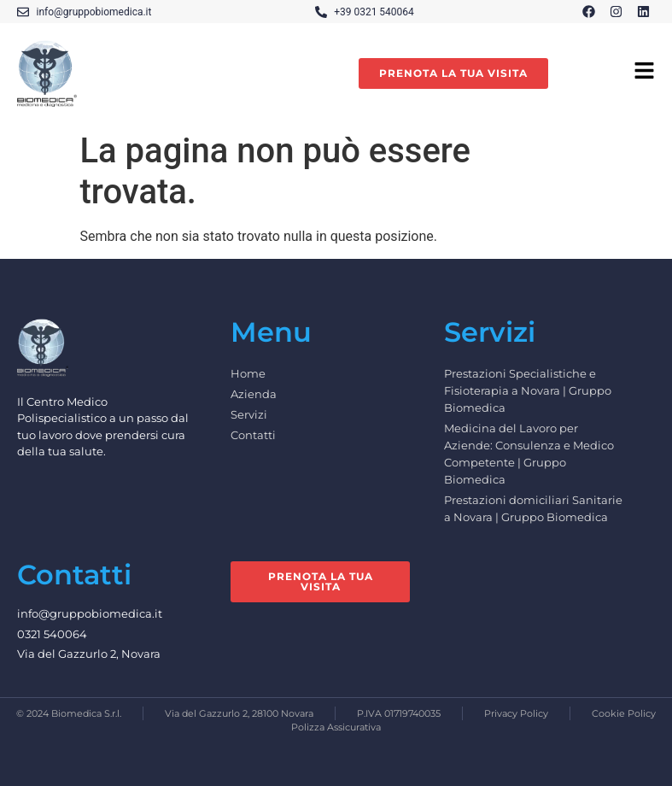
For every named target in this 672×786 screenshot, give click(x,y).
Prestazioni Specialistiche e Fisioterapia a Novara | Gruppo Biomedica (528, 390)
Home (248, 373)
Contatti (253, 435)
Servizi (249, 414)
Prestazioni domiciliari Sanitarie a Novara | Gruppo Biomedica (533, 508)
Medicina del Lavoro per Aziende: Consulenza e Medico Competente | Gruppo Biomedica (529, 454)
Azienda (254, 394)
